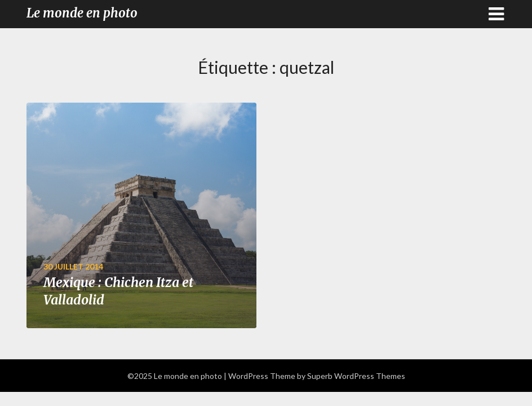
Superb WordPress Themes (356, 376)
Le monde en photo (82, 13)
